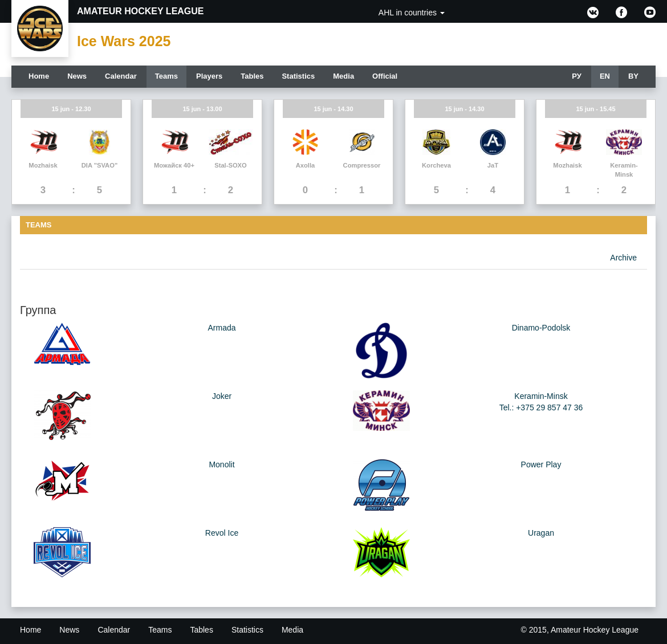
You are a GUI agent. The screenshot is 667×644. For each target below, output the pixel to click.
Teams (166, 76)
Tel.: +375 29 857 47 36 (541, 407)
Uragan (541, 533)
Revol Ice (222, 533)
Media (343, 76)
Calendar (121, 76)
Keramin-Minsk (541, 396)
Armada (221, 328)
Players (209, 76)
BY (633, 76)
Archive (623, 258)
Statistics (298, 76)
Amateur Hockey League (141, 11)
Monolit (221, 464)
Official (385, 76)
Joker (222, 396)
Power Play (541, 464)
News (77, 76)
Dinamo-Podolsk (541, 328)
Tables (252, 76)
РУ (577, 76)
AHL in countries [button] (412, 13)
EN (605, 76)
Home (39, 76)
